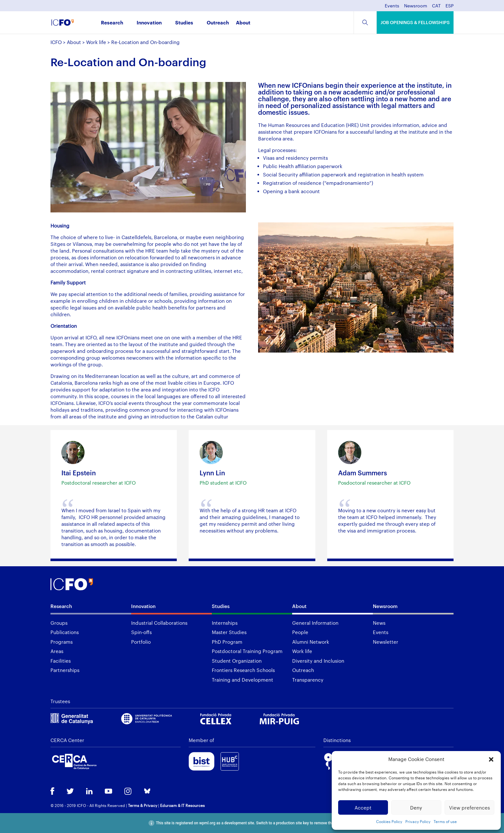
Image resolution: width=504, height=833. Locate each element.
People (300, 632)
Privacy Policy (418, 821)
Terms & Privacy (143, 805)
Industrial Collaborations (159, 623)
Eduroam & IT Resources (182, 805)
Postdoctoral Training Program (247, 651)
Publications (65, 632)
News (379, 623)
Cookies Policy (389, 821)
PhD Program (227, 642)
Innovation (149, 23)
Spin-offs (141, 632)
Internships (225, 623)
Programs (62, 642)
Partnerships (65, 670)
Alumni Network (311, 642)
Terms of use (445, 821)
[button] (491, 759)
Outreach (218, 23)
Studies (184, 23)
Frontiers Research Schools (243, 670)
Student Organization (237, 661)
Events (392, 6)
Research (112, 23)
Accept (363, 808)
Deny (416, 808)
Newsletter (386, 642)
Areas (57, 651)
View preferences (469, 808)
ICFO (56, 42)
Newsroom (416, 6)
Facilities (61, 661)
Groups (59, 623)
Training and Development (243, 680)
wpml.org (207, 823)
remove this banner (330, 823)
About (243, 23)
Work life (96, 42)
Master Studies (229, 632)
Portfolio (141, 642)
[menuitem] (436, 8)
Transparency (308, 680)
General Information (315, 623)
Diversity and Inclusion (318, 661)
